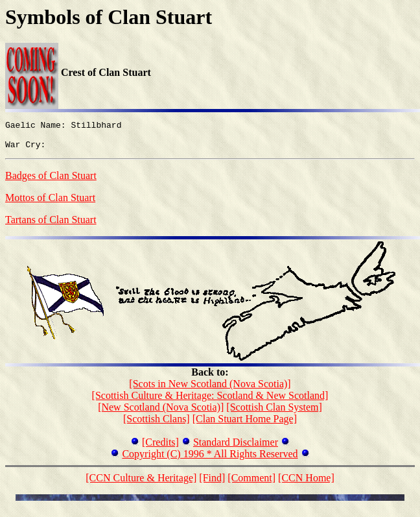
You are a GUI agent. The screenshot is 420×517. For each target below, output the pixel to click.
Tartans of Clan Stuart (51, 225)
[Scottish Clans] (157, 425)
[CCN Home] (306, 484)
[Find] (212, 484)
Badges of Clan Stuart (51, 181)
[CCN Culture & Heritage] (141, 484)
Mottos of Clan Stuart (50, 203)
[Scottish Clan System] (274, 413)
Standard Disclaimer (236, 448)
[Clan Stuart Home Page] (245, 425)
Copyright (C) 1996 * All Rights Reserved (210, 460)
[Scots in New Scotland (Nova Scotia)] (210, 390)
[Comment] (251, 484)
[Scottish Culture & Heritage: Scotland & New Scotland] (210, 401)
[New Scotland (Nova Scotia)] (161, 413)
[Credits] (160, 448)
